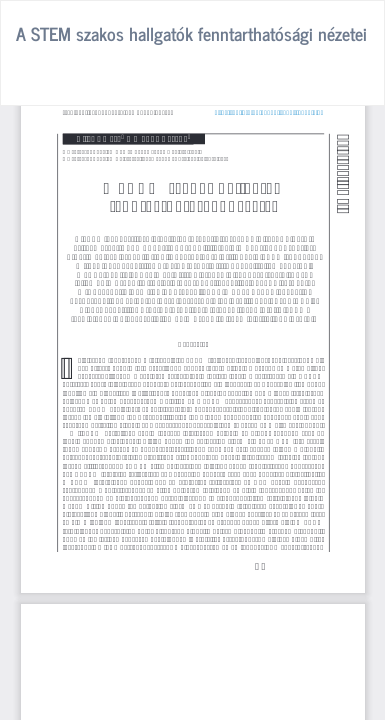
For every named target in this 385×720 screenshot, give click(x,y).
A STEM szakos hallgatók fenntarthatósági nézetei (191, 33)
